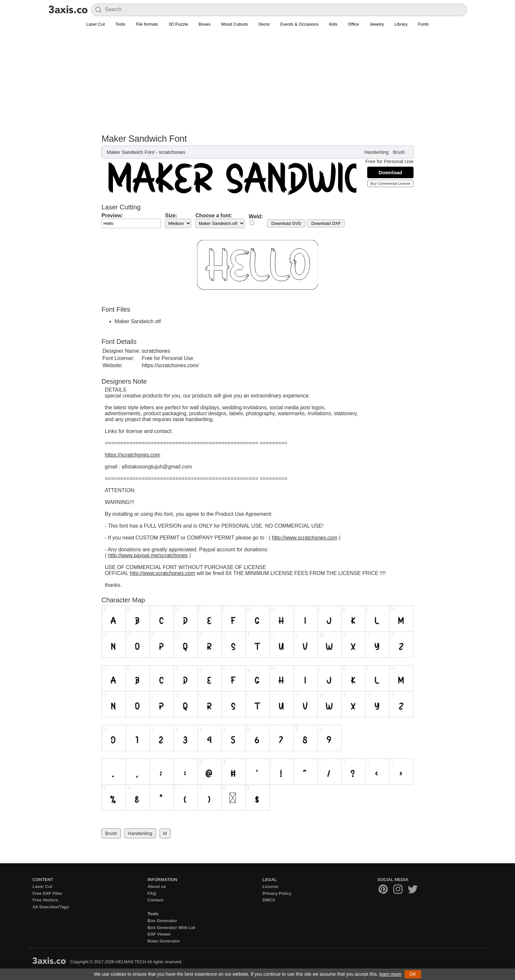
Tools (120, 24)
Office (353, 24)
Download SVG (286, 223)
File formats (147, 24)
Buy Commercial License (391, 183)
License (270, 886)
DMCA (269, 900)
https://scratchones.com (133, 455)
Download (391, 172)
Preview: (112, 215)
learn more (390, 974)
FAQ (152, 893)
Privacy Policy (277, 893)
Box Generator (162, 921)
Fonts (424, 24)
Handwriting (376, 152)
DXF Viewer (159, 934)
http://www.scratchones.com (305, 538)
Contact (155, 900)
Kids (333, 24)
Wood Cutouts (235, 24)
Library (401, 24)
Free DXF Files (47, 893)
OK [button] (413, 974)
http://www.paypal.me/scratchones (148, 555)
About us (157, 886)
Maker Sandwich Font (131, 152)
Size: (171, 215)
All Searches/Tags (51, 907)
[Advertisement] (257, 84)
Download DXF (326, 223)
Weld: (256, 216)
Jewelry (377, 24)
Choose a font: (214, 215)
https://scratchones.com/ (170, 365)
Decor (264, 24)
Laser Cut (96, 24)
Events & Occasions (300, 24)
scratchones (172, 152)
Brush (399, 152)
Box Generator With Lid (171, 928)
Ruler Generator (164, 941)
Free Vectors (45, 900)
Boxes (205, 24)
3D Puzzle (178, 24)
